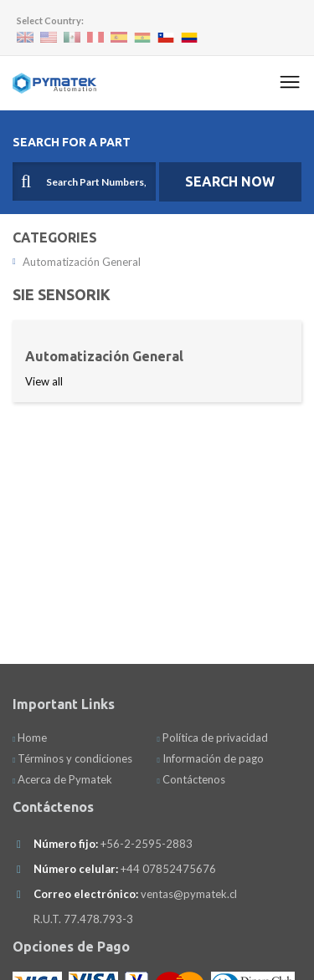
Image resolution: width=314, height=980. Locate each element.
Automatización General (77, 262)
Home (30, 738)
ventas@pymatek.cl (189, 894)
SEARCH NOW (230, 181)
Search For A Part (72, 142)
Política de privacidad (212, 738)
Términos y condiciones (72, 758)
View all (44, 381)
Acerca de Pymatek (62, 779)
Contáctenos (190, 779)
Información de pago (210, 758)
